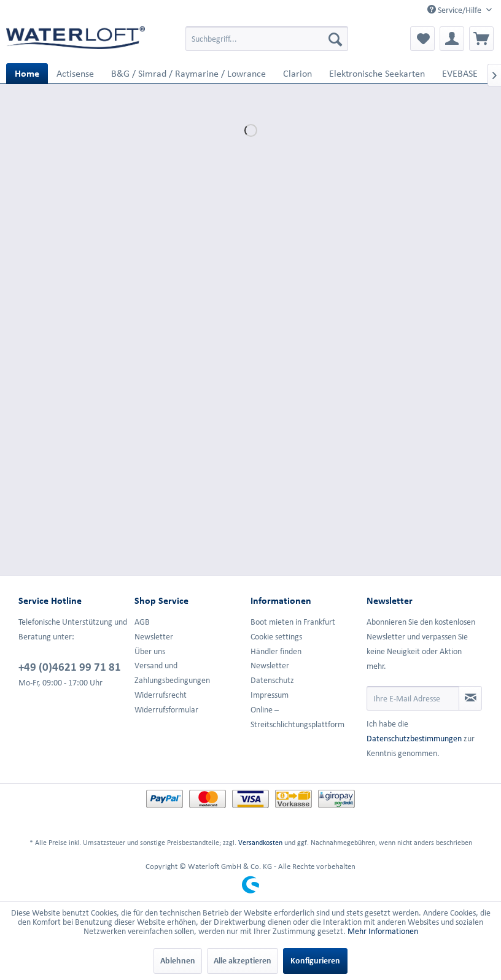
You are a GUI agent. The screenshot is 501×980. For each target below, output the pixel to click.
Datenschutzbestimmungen (414, 739)
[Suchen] (335, 39)
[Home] (27, 73)
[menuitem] (267, 39)
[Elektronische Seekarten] (377, 73)
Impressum (270, 695)
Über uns (150, 651)
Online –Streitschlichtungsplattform (297, 717)
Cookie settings (276, 637)
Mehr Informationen (383, 931)
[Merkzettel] (422, 39)
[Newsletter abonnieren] (470, 698)
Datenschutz (272, 680)
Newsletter (154, 637)
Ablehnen (178, 961)
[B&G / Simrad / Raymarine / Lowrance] (188, 73)
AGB (142, 622)
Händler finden (276, 651)
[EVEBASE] (460, 73)
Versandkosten (260, 842)
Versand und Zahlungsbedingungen (172, 673)
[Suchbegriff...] (267, 39)
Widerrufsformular (166, 710)
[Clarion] (297, 73)
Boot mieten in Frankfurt (293, 622)
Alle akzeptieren (243, 961)
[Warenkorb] (481, 39)
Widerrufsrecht (161, 695)
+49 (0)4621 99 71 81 (70, 666)
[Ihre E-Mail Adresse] (413, 698)
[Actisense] (75, 73)
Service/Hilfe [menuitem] (455, 10)
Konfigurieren (315, 961)
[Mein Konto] (452, 39)
